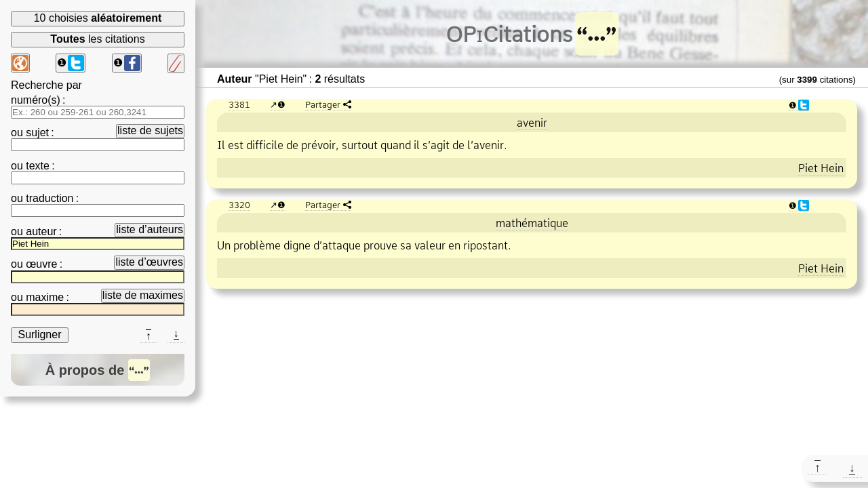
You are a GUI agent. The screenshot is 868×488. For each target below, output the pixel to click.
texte (38, 166)
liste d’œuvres (149, 262)
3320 (239, 205)
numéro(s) (36, 100)
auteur (41, 231)
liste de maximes (143, 295)
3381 (239, 104)
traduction (50, 198)
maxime (45, 297)
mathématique (532, 223)
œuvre (41, 264)
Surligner (39, 334)
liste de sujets (150, 130)
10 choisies (98, 18)
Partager (323, 104)
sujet (37, 133)
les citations (97, 39)
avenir (532, 123)
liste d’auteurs (150, 229)
